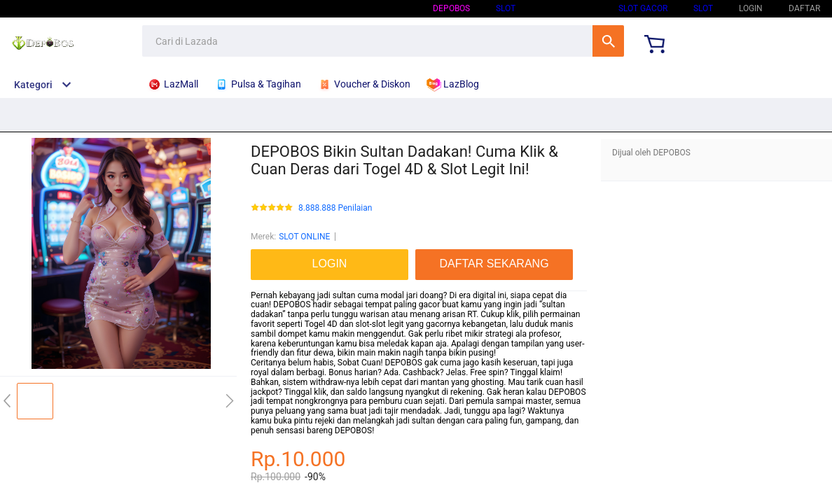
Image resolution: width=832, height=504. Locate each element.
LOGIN (751, 8)
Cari (608, 41)
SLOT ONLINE (567, 8)
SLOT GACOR (643, 8)
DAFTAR (804, 8)
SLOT (506, 8)
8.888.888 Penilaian (335, 208)
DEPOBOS (451, 8)
